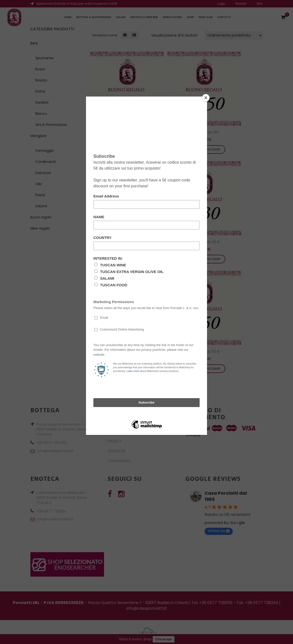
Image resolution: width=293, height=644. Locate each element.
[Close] (206, 98)
